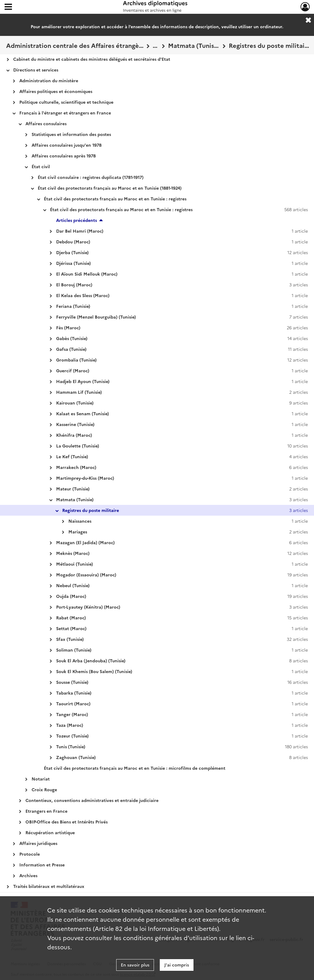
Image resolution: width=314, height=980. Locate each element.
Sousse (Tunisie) (72, 682)
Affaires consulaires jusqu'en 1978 (67, 145)
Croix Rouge (44, 789)
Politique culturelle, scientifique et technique (66, 102)
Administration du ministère (49, 80)
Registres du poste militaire (269, 45)
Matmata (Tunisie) (194, 45)
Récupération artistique (50, 832)
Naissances (80, 521)
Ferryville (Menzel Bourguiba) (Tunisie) (96, 317)
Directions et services (36, 70)
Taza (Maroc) (70, 725)
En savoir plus (135, 965)
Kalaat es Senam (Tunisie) (82, 413)
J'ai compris (177, 965)
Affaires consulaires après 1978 (64, 156)
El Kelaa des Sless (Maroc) (83, 295)
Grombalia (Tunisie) (76, 360)
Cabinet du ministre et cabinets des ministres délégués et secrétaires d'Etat (92, 59)
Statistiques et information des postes (71, 134)
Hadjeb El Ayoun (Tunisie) (83, 381)
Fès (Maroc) (68, 327)
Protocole (30, 854)
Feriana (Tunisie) (73, 306)
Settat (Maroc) (71, 628)
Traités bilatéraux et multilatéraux (49, 886)
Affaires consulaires (46, 123)
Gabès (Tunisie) (72, 338)
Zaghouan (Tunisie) (76, 757)
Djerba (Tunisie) (72, 252)
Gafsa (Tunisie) (71, 349)
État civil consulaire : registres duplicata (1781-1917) (91, 177)
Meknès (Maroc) (73, 553)
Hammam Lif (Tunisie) (79, 392)
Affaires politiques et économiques (56, 91)
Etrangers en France (46, 811)
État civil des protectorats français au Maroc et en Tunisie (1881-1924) (110, 188)
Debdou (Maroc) (73, 242)
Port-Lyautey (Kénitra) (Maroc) (88, 607)
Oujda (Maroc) (71, 596)
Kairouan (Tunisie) (75, 403)
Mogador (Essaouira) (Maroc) (86, 575)
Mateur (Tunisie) (73, 489)
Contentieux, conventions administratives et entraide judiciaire (92, 800)
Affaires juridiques (38, 843)
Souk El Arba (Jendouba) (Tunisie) (91, 660)
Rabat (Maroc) (71, 618)
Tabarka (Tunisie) (74, 693)
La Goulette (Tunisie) (78, 446)
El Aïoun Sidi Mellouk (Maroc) (87, 274)
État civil (41, 166)
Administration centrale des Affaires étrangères (75, 45)
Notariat (41, 779)
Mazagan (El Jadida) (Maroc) (85, 542)
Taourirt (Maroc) (73, 703)
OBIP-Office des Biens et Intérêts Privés (67, 822)
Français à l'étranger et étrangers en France (65, 113)
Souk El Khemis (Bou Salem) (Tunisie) (94, 671)
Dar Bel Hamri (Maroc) (80, 231)
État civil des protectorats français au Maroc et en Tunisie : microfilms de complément (135, 768)
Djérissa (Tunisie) (73, 263)
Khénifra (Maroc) (74, 435)
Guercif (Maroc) (73, 370)
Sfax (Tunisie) (70, 639)
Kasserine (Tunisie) (75, 424)
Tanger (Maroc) (72, 714)
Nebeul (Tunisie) (73, 585)
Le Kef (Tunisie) (72, 456)
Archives (28, 875)
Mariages (78, 532)
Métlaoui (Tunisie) (75, 564)
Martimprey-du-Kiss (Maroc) (85, 478)
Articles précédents (77, 220)
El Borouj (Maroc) (74, 285)
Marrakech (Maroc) (76, 467)
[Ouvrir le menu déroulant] (8, 7)
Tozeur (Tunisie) (72, 736)
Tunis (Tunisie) (71, 746)
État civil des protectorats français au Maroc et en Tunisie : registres (115, 199)
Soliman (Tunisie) (74, 650)
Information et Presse (42, 865)
